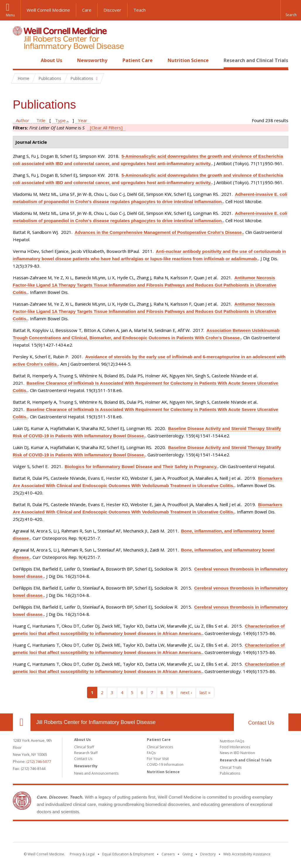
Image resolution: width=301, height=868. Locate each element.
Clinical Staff (84, 747)
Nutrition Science (188, 60)
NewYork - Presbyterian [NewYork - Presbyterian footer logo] (199, 833)
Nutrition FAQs (232, 741)
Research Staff (86, 753)
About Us (51, 60)
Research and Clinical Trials (256, 60)
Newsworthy (92, 60)
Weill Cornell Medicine (48, 10)
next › (186, 692)
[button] (291, 10)
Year (83, 120)
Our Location (22, 722)
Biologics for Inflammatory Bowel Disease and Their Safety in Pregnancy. (141, 466)
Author (23, 120)
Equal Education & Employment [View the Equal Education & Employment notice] (128, 854)
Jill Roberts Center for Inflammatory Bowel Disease (96, 722)
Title (41, 120)
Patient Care (138, 60)
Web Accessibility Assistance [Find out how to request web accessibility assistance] (247, 854)
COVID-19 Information (165, 765)
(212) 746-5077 (39, 761)
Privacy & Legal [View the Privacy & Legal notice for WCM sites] (82, 854)
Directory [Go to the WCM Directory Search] (208, 854)
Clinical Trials (231, 767)
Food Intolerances (235, 747)
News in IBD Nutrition (237, 753)
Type (60, 120)
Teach (140, 10)
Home (19, 60)
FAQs (151, 753)
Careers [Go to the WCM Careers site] (168, 854)
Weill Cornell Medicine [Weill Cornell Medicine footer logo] (108, 833)
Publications (230, 773)
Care (87, 10)
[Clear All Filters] (106, 128)
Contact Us (261, 723)
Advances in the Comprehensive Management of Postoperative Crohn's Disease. (159, 232)
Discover (112, 10)
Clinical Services (160, 747)
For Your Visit (158, 759)
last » (205, 692)
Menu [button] (10, 15)
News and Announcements (96, 773)
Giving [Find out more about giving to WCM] (187, 854)
